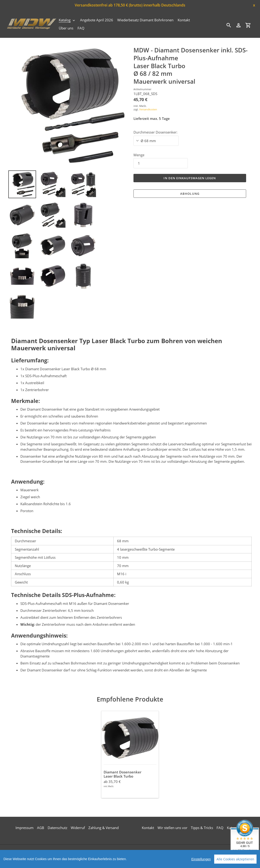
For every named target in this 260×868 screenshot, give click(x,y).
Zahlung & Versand (104, 828)
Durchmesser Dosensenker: (155, 132)
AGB (41, 828)
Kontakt (148, 828)
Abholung (190, 194)
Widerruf (78, 828)
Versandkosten (148, 109)
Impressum (25, 828)
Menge (139, 155)
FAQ (220, 828)
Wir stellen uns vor (172, 828)
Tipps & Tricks (202, 828)
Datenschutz (57, 828)
